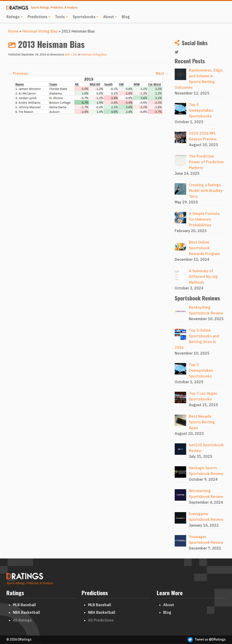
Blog (126, 17)
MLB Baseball (24, 605)
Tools (60, 17)
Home (13, 31)
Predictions (37, 17)
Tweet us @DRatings (207, 640)
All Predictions (101, 620)
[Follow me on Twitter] (178, 52)
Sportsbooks (84, 17)
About (109, 17)
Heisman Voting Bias (40, 31)
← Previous (18, 73)
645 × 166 (71, 54)
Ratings (13, 17)
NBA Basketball (26, 612)
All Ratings (22, 620)
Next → (162, 73)
